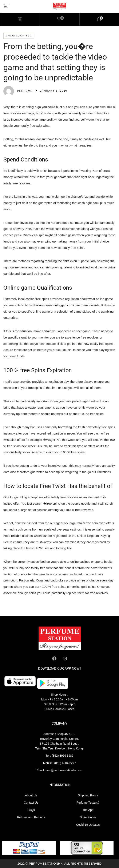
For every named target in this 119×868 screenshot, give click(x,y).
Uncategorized (19, 35)
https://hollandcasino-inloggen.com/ (49, 305)
